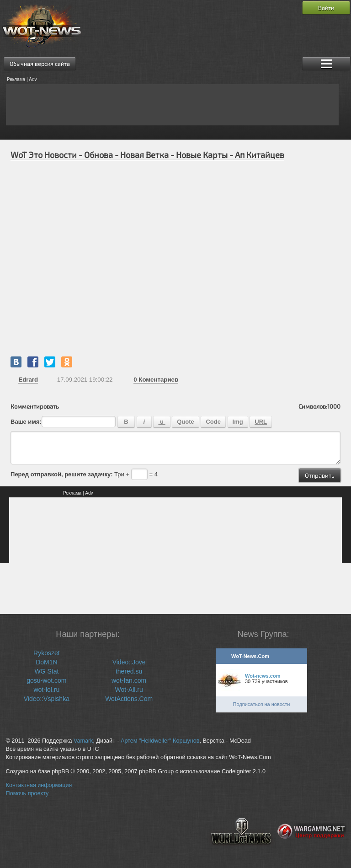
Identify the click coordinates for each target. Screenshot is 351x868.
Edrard (28, 380)
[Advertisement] (172, 105)
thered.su (129, 671)
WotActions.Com (129, 699)
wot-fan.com (129, 680)
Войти (326, 8)
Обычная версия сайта (40, 64)
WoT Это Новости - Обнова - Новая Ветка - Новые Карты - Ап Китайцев (147, 155)
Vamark (83, 741)
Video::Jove (129, 662)
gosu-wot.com (46, 680)
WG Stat (46, 671)
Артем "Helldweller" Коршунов (160, 741)
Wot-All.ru (129, 690)
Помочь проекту (27, 793)
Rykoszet (47, 653)
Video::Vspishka (47, 699)
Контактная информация (39, 785)
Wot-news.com (263, 676)
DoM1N (46, 662)
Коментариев (156, 380)
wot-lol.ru (46, 690)
